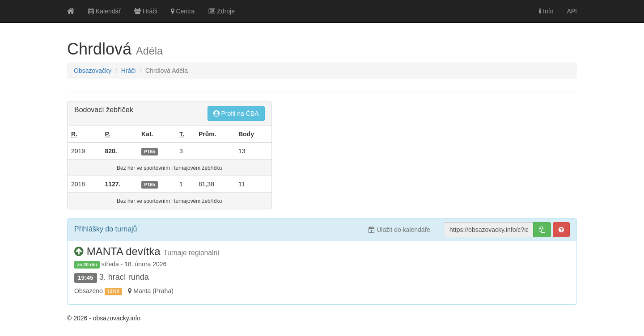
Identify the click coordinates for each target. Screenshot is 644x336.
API (572, 11)
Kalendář (104, 11)
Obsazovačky (93, 71)
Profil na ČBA (236, 113)
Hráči (146, 11)
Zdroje (221, 11)
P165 (150, 151)
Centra (183, 11)
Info (546, 11)
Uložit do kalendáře (399, 230)
